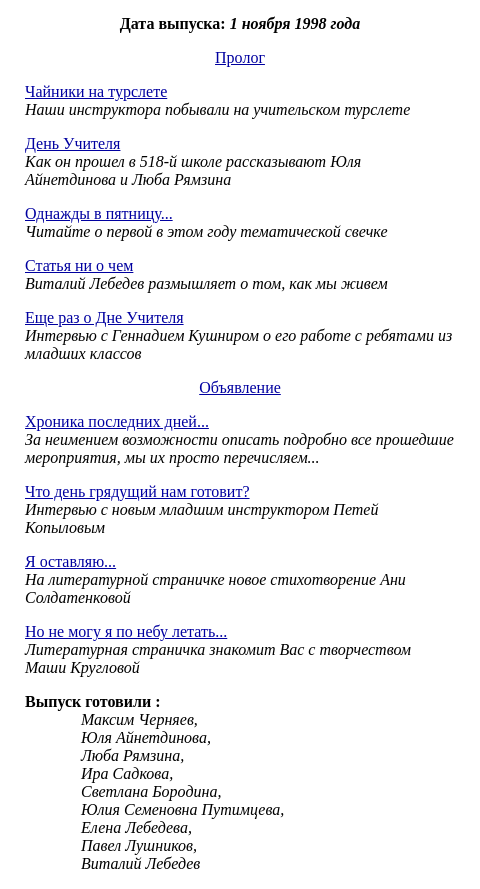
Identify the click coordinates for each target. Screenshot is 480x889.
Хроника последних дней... (117, 421)
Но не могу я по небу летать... (126, 631)
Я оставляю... (70, 561)
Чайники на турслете (96, 91)
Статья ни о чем (79, 265)
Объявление (240, 387)
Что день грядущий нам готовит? (137, 491)
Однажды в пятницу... (99, 213)
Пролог (240, 57)
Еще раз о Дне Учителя (104, 317)
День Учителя (72, 143)
